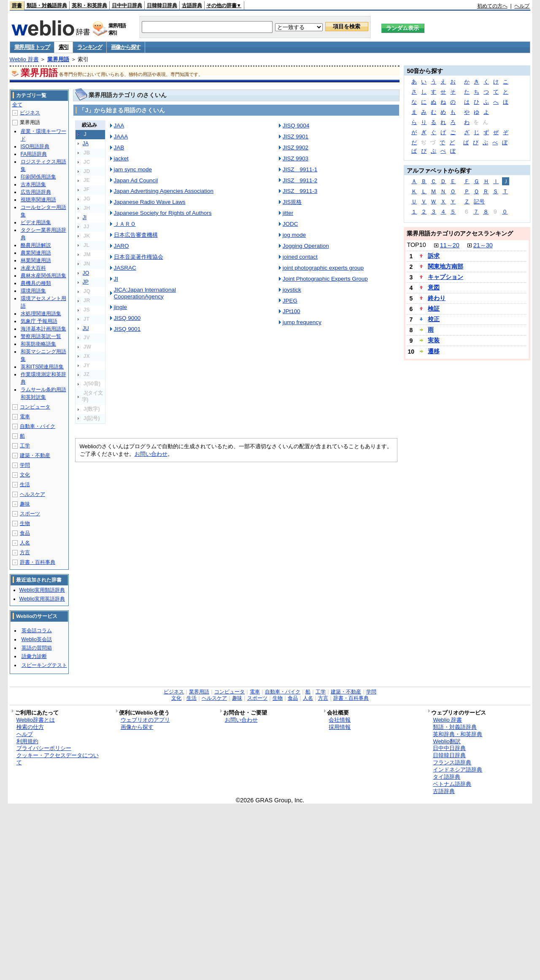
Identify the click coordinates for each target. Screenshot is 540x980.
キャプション (445, 277)
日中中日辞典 (127, 5)
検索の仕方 (30, 727)
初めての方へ (492, 6)
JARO (121, 246)
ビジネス (30, 113)
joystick (292, 290)
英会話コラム (37, 631)
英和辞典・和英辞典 (458, 734)
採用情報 (340, 727)
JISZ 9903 (296, 158)
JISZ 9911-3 (300, 191)
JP (86, 282)
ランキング (90, 47)
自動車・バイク (38, 426)
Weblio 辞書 (24, 59)
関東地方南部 (445, 266)
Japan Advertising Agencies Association (164, 191)
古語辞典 (192, 5)
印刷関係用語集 (38, 177)
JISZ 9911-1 (300, 169)
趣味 (25, 504)
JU (86, 328)
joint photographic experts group (323, 268)
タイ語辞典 (447, 777)
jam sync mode (133, 169)
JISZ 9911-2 (300, 180)
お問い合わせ (151, 454)
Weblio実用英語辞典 (42, 599)
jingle (120, 307)
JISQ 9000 (127, 318)
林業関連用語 (36, 260)
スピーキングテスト (44, 665)
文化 (25, 475)
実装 (434, 340)
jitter (288, 213)
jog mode (294, 235)
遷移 (434, 351)
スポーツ (30, 514)
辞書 (17, 5)
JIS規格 (292, 202)
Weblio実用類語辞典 (42, 590)
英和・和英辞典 (89, 5)
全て (17, 105)
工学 (25, 446)
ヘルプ (522, 6)
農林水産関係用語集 (43, 276)
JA (86, 143)
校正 (434, 319)
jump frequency (302, 322)
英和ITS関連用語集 (42, 367)
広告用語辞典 (36, 192)
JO (86, 273)
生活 (25, 485)
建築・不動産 (35, 455)
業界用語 (58, 59)
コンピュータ (35, 407)
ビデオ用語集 (36, 222)
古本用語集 (33, 184)
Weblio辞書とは (36, 720)
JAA (119, 126)
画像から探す (126, 47)
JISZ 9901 (296, 137)
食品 (25, 533)
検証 (434, 309)
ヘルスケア (32, 494)
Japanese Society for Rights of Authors (163, 213)
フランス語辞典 (452, 762)
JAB (119, 148)
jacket (121, 158)
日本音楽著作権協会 (139, 257)
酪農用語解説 (36, 245)
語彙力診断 (34, 656)
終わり (437, 298)
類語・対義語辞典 (47, 5)
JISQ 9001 (127, 329)
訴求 (434, 256)
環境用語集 (33, 291)
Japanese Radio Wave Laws (150, 202)
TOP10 (416, 245)
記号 (479, 202)
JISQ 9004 (296, 126)
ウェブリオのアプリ (145, 720)
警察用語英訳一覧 (41, 336)
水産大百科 (33, 268)
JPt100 (292, 311)
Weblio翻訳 (447, 741)
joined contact (300, 257)
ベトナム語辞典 (452, 784)
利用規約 (27, 741)
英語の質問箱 (37, 648)
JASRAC (125, 268)
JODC (290, 224)
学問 (25, 465)
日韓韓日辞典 (162, 5)
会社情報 (340, 720)
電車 (25, 417)
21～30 (483, 245)
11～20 (450, 245)
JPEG (290, 301)
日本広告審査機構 (136, 235)
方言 (25, 552)
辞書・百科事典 (38, 562)
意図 (434, 287)
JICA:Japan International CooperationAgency (145, 293)
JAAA (121, 137)
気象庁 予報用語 (39, 321)
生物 (25, 523)
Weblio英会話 (37, 639)
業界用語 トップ (32, 47)
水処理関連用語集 (41, 314)
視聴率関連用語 (38, 200)
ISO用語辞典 (35, 146)
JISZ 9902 (296, 148)
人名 (25, 543)
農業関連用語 (36, 253)
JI (85, 217)
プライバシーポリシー (44, 748)
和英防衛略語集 (38, 344)
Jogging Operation (306, 246)
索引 (63, 47)
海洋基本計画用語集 (43, 329)
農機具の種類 (36, 283)
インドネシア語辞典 (458, 770)
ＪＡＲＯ (125, 224)
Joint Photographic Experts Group (325, 279)
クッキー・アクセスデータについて (58, 759)
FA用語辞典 (34, 154)
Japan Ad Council (136, 180)
